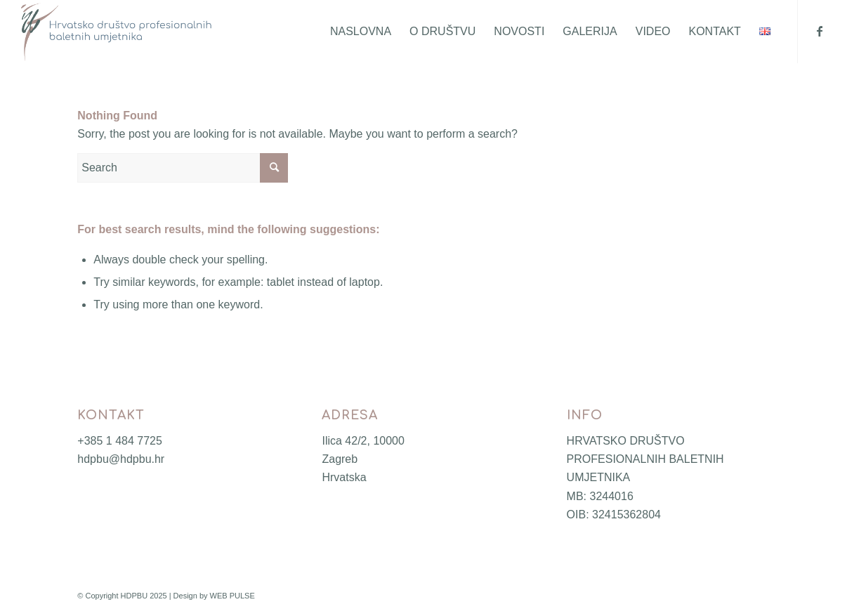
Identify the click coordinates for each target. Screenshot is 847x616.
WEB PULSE (232, 596)
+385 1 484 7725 (120, 441)
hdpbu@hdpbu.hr (121, 459)
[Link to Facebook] (820, 31)
